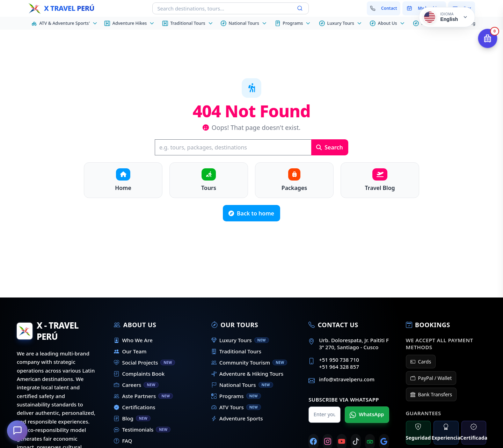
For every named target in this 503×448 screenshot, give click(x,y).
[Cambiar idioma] (447, 17)
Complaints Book (139, 374)
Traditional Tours (236, 351)
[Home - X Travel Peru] (61, 8)
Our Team (130, 351)
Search (329, 147)
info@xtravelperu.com (347, 379)
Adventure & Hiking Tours (247, 374)
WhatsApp (367, 414)
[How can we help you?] (17, 431)
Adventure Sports (237, 418)
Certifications (134, 407)
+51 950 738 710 (339, 360)
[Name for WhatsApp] (325, 415)
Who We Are (133, 340)
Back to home (251, 213)
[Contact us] (384, 8)
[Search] (233, 147)
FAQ (123, 441)
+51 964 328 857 (339, 367)
